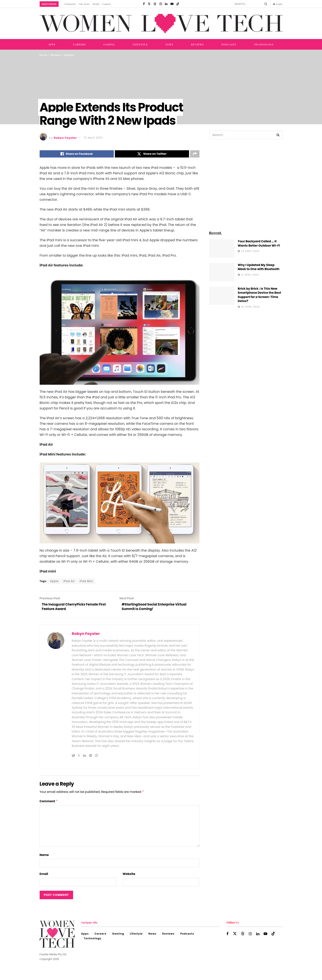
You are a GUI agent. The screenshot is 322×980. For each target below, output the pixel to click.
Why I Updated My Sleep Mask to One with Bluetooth (259, 267)
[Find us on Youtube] (172, 4)
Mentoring (49, 4)
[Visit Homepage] (161, 24)
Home (43, 55)
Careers (79, 44)
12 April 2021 (93, 138)
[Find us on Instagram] (161, 4)
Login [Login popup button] (278, 4)
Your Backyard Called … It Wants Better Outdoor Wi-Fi (259, 243)
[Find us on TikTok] (178, 4)
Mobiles (69, 55)
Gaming (109, 44)
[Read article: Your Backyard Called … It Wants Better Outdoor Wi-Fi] (222, 249)
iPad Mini (86, 582)
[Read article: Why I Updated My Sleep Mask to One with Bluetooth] (222, 272)
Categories (70, 4)
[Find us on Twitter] (149, 4)
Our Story (84, 4)
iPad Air (69, 582)
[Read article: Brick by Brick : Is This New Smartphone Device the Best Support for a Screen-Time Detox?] (222, 296)
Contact (107, 4)
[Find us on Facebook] (144, 4)
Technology (264, 44)
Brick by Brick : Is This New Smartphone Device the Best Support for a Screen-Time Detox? (259, 295)
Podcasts (229, 44)
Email (44, 876)
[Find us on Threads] (155, 4)
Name (44, 857)
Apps (52, 44)
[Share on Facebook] (77, 154)
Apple (54, 582)
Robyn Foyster (65, 138)
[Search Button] (265, 4)
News (169, 44)
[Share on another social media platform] (195, 154)
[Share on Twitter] (152, 154)
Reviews (197, 44)
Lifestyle (140, 44)
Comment (49, 803)
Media (96, 4)
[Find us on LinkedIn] (166, 4)
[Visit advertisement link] (246, 184)
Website (129, 876)
